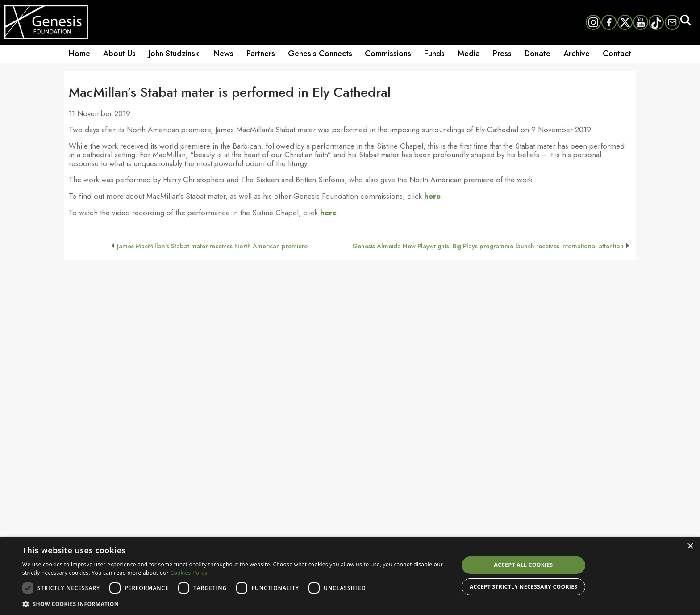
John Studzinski (175, 54)
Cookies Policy (189, 573)
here (432, 196)
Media (469, 54)
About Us (119, 54)
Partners (261, 54)
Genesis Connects (320, 54)
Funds (434, 54)
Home (79, 54)
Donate (537, 54)
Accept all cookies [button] (524, 565)
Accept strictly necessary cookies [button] (523, 587)
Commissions (388, 54)
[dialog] (350, 576)
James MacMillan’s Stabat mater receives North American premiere (212, 246)
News (224, 54)
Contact (617, 54)
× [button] (690, 546)
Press (502, 54)
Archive (577, 54)
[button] (234, 603)
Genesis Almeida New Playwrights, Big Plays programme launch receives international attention (488, 246)
